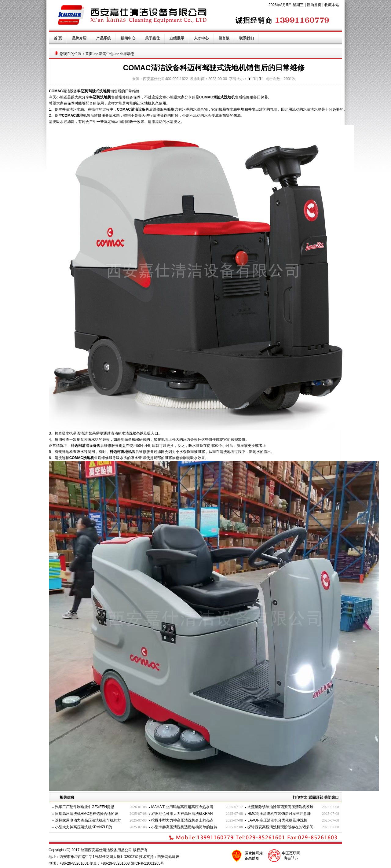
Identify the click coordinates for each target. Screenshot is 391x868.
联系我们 (247, 38)
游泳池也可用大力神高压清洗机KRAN (182, 814)
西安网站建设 (168, 857)
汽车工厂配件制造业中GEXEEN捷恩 (85, 807)
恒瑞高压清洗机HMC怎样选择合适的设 (87, 814)
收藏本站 (332, 5)
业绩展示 (177, 38)
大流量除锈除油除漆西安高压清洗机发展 (280, 807)
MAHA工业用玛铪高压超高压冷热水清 (182, 807)
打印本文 (300, 797)
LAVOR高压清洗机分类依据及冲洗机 (277, 820)
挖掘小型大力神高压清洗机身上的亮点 (182, 820)
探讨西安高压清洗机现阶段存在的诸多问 (280, 827)
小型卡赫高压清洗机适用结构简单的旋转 (184, 827)
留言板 (224, 38)
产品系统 (104, 38)
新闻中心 (128, 38)
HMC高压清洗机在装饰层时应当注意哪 (279, 814)
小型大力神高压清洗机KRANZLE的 (84, 827)
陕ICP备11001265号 (147, 863)
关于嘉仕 (152, 38)
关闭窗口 (331, 797)
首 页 (58, 38)
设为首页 (314, 5)
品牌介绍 (79, 38)
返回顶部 (316, 797)
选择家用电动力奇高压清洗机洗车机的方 (88, 820)
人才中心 (201, 38)
